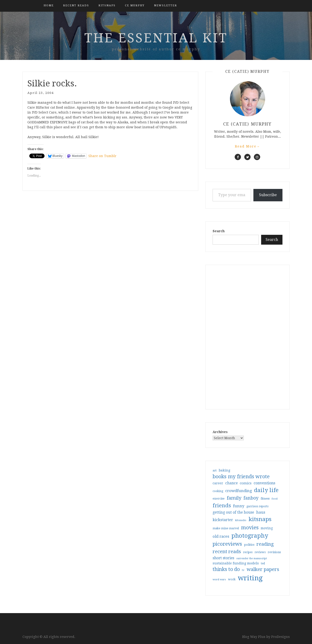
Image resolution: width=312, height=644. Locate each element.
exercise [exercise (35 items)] (219, 499)
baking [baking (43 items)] (224, 470)
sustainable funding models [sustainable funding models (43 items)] (236, 563)
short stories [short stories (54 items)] (223, 558)
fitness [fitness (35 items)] (265, 499)
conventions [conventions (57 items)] (264, 483)
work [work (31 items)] (232, 579)
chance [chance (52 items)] (231, 483)
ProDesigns (280, 637)
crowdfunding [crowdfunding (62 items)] (239, 491)
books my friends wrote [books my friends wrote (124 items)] (241, 477)
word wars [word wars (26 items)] (219, 580)
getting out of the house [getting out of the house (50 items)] (233, 512)
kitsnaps (107, 6)
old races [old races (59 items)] (221, 536)
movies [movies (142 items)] (250, 527)
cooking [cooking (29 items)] (218, 491)
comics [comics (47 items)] (246, 483)
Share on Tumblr (102, 156)
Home (49, 6)
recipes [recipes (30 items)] (248, 552)
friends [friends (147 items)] (222, 505)
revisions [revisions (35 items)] (274, 552)
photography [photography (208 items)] (250, 536)
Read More (248, 146)
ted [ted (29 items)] (263, 563)
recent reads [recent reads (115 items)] (227, 552)
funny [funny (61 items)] (239, 506)
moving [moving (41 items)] (267, 528)
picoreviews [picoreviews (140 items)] (227, 544)
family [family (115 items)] (234, 498)
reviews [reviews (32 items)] (260, 552)
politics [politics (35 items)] (249, 545)
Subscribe (268, 195)
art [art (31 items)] (215, 471)
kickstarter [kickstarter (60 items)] (223, 520)
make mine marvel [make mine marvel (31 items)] (226, 528)
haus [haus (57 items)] (261, 512)
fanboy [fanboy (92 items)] (251, 498)
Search (219, 231)
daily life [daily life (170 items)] (266, 490)
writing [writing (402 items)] (250, 578)
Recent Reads (76, 6)
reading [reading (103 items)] (265, 544)
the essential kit (156, 38)
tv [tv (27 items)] (243, 570)
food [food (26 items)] (275, 499)
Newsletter (165, 6)
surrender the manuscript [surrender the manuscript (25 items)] (252, 558)
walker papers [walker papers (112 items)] (263, 569)
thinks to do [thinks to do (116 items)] (226, 569)
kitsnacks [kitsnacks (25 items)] (241, 520)
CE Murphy (135, 6)
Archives (220, 432)
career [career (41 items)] (218, 483)
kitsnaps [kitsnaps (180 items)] (260, 519)
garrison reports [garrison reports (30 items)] (257, 506)
